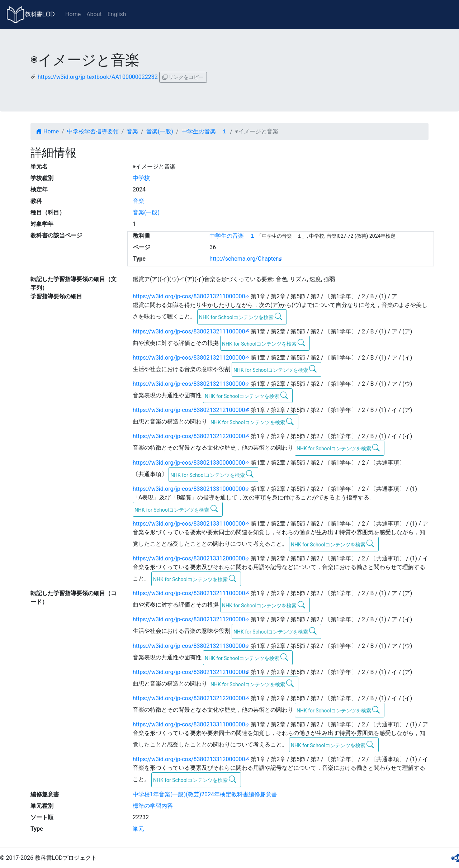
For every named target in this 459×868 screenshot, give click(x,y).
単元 (138, 829)
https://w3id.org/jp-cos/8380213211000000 (189, 296)
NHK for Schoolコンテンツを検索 (241, 317)
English (117, 14)
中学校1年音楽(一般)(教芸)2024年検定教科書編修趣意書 (205, 794)
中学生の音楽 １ (204, 131)
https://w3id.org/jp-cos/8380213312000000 (189, 558)
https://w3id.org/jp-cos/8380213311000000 (189, 524)
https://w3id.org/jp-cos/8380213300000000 (189, 463)
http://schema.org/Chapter (244, 259)
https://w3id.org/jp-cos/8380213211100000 (189, 331)
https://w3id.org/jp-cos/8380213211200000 (189, 358)
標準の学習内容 (153, 806)
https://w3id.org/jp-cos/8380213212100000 (189, 410)
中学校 (141, 178)
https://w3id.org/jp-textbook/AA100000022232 (98, 77)
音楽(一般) (160, 131)
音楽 (132, 131)
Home (73, 14)
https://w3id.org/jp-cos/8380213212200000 (189, 436)
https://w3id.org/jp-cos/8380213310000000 (189, 489)
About (94, 14)
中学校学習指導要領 (93, 131)
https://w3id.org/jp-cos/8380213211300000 (189, 384)
